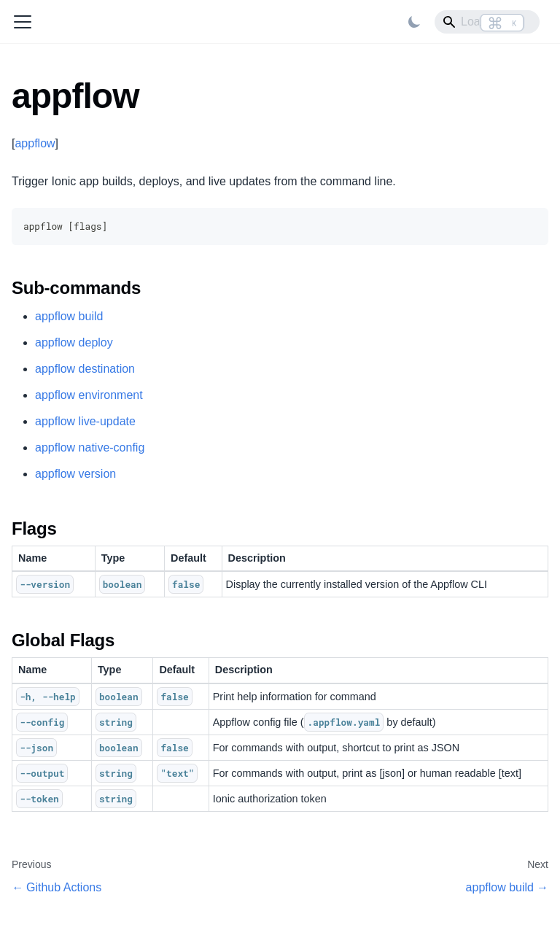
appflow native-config (90, 447)
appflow (35, 143)
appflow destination (85, 369)
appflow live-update (85, 421)
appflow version (75, 474)
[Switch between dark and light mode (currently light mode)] (414, 22)
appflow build (69, 316)
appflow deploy (74, 342)
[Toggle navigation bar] (23, 22)
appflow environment (89, 395)
